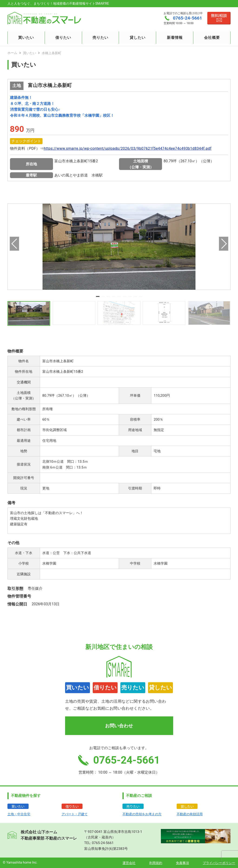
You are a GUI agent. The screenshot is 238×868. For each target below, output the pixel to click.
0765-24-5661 (103, 843)
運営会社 (129, 863)
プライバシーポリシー (219, 863)
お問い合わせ (119, 726)
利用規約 (156, 863)
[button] (98, 296)
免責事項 (182, 863)
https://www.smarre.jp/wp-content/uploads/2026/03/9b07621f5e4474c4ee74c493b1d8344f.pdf (128, 148)
